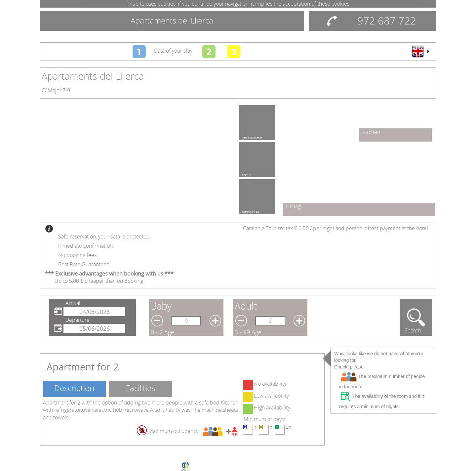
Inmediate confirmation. (86, 246)
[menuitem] (420, 51)
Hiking (293, 206)
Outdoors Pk (250, 211)
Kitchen (371, 132)
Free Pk (246, 174)
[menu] (420, 51)
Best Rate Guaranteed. (85, 264)
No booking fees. (78, 255)
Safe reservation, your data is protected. (105, 236)
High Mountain (251, 137)
